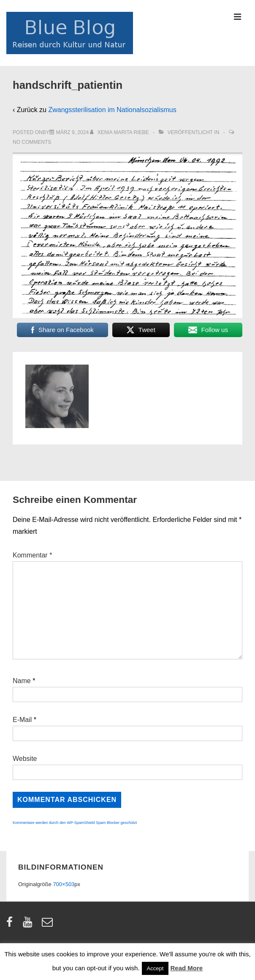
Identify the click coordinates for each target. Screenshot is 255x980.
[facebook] (11, 925)
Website (25, 759)
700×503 (64, 884)
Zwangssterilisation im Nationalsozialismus (112, 110)
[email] (48, 925)
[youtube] (29, 925)
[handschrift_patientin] (72, 132)
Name (22, 681)
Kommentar (32, 555)
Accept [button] (155, 968)
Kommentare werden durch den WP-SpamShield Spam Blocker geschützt (75, 823)
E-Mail (22, 720)
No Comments (32, 142)
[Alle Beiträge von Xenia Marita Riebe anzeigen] (120, 132)
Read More (187, 968)
